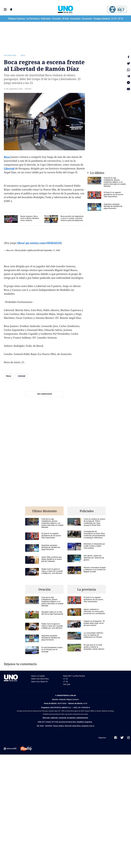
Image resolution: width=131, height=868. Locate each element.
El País (66, 19)
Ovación (57, 19)
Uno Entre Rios (10, 55)
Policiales (46, 19)
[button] (5, 9)
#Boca (21, 243)
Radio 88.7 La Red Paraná (74, 676)
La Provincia (33, 19)
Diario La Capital (38, 676)
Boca (23, 55)
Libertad (9, 168)
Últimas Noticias (17, 19)
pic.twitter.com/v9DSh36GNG (44, 243)
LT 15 (120, 19)
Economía (75, 19)
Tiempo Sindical (102, 19)
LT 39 (114, 19)
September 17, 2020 (52, 250)
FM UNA (67, 684)
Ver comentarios (44, 394)
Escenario (87, 19)
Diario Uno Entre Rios (40, 679)
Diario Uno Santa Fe (39, 682)
